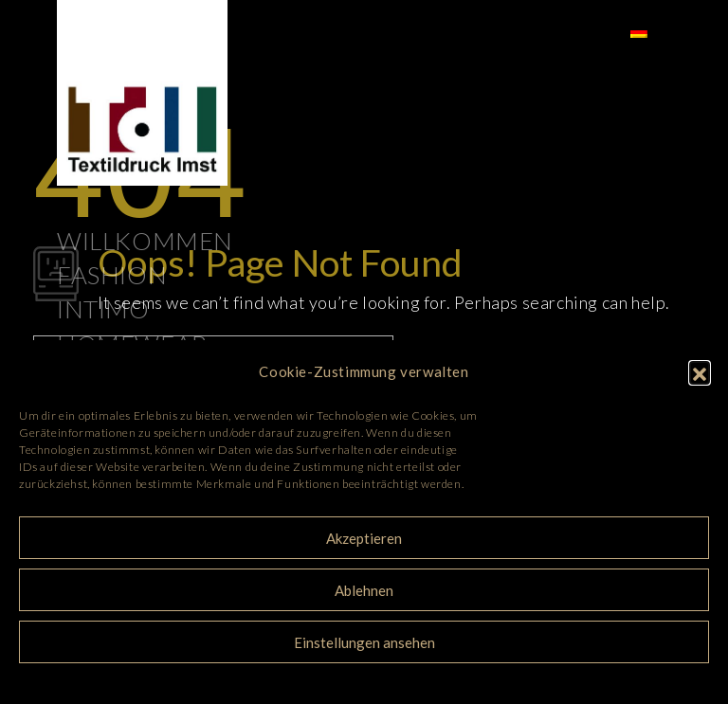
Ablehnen (364, 590)
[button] (700, 371)
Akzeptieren (364, 538)
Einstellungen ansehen (364, 642)
